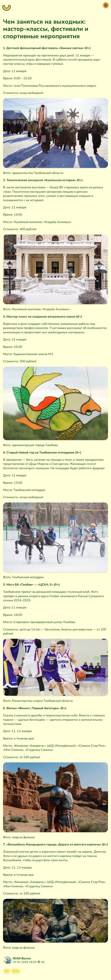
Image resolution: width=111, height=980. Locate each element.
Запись (23, 972)
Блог (9, 972)
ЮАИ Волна (22, 958)
